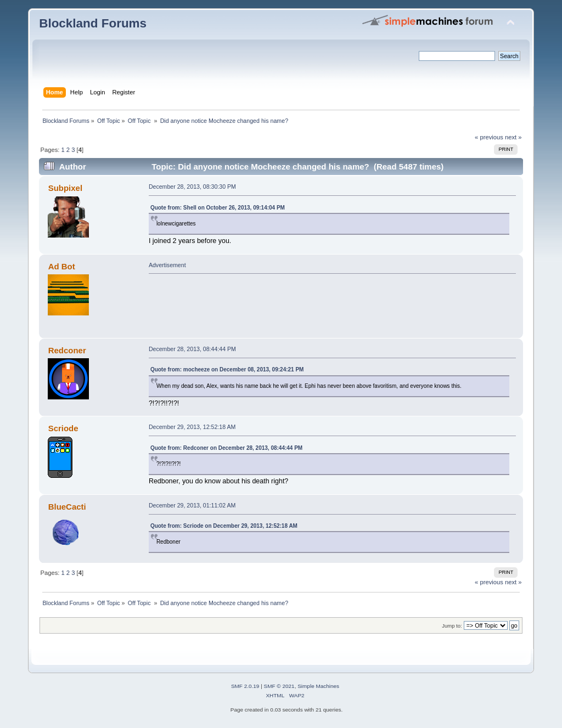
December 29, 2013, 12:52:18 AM (192, 427)
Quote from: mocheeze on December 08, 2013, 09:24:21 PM (227, 369)
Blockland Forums (93, 23)
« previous (489, 137)
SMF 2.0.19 (245, 686)
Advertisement (167, 265)
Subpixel (65, 188)
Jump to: (452, 626)
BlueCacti (67, 507)
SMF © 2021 (279, 686)
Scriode (63, 428)
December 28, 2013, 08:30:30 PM (192, 187)
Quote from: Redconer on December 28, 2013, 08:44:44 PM (226, 448)
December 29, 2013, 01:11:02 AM (192, 505)
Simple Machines (318, 686)
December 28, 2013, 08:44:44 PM (192, 349)
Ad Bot (62, 266)
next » (513, 137)
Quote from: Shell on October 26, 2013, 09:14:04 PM (218, 208)
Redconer (67, 350)
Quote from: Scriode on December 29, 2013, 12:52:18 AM (224, 526)
